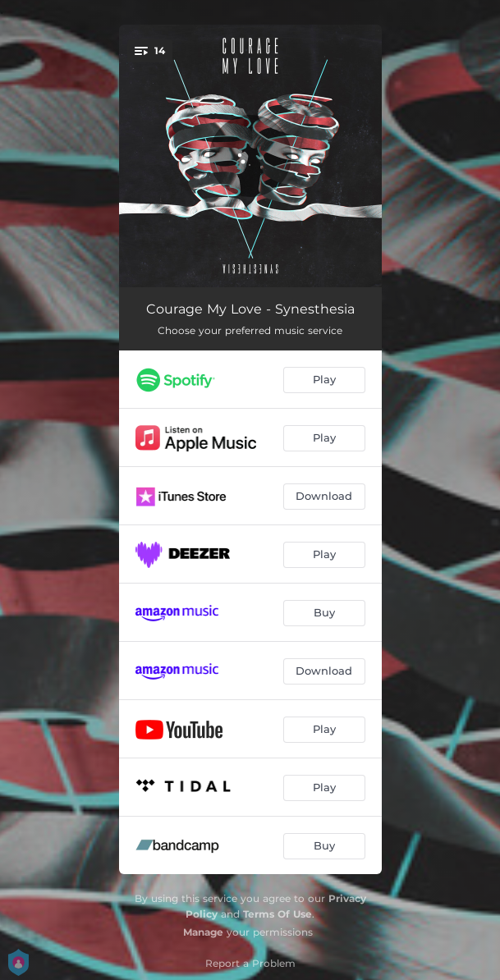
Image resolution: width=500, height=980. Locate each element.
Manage (203, 932)
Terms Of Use (278, 914)
